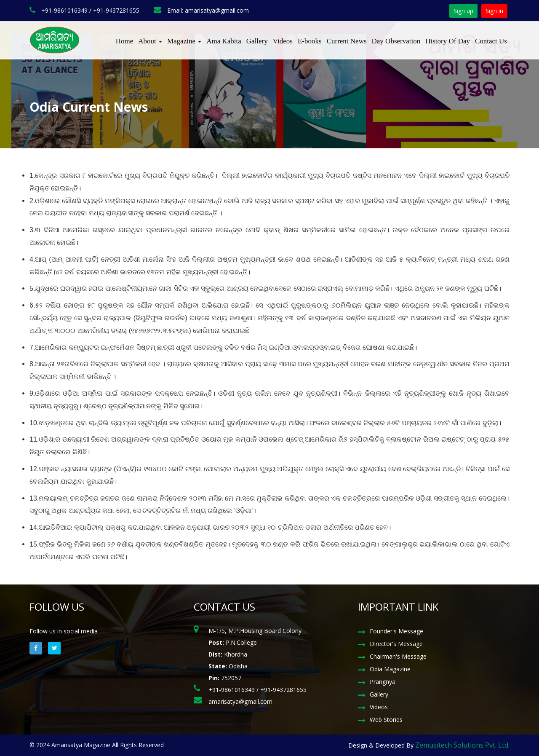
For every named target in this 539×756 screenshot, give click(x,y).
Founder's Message (396, 631)
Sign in (494, 11)
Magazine (184, 41)
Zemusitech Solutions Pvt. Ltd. (462, 745)
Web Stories (386, 720)
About (150, 41)
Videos (283, 41)
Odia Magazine (390, 669)
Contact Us (491, 41)
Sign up (463, 11)
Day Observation (396, 41)
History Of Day (448, 41)
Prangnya (383, 682)
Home (125, 41)
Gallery (257, 41)
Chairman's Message (398, 656)
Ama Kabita (224, 41)
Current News (347, 41)
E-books (310, 41)
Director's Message (396, 644)
